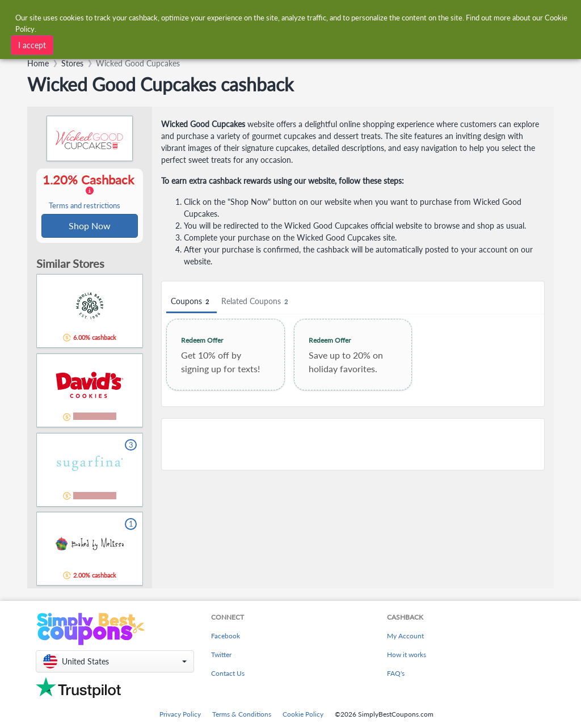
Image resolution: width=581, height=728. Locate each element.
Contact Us (228, 673)
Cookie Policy (303, 714)
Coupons (191, 302)
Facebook (226, 636)
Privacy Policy (180, 714)
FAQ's (396, 673)
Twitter (221, 655)
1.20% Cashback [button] (90, 192)
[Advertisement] (353, 444)
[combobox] (172, 44)
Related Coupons (256, 302)
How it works (407, 655)
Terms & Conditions (242, 714)
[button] (115, 661)
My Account (405, 636)
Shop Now (90, 226)
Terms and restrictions (85, 206)
